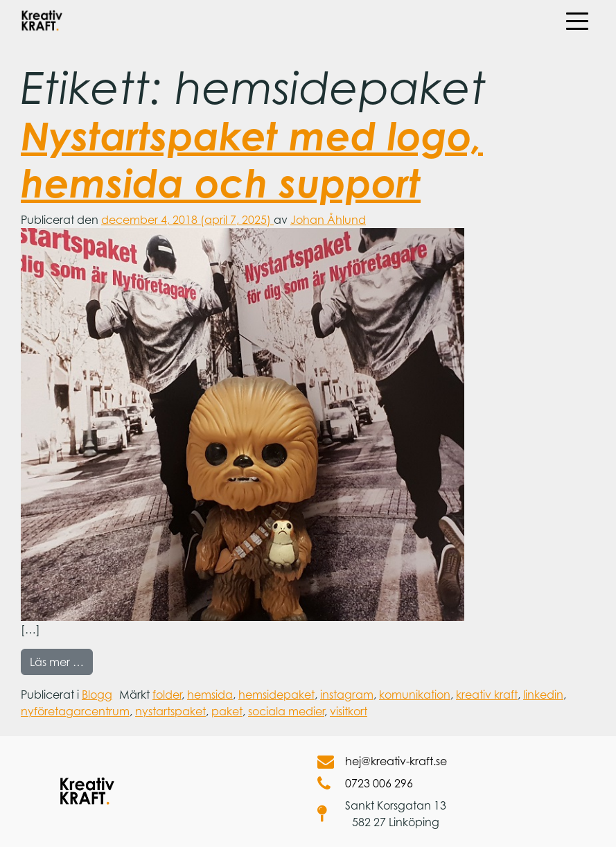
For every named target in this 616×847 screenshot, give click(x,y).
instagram (347, 695)
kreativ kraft (487, 695)
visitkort (349, 711)
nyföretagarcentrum (75, 711)
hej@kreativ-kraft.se (382, 761)
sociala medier (286, 711)
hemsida (210, 695)
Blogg (97, 695)
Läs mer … (61, 661)
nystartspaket (170, 711)
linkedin (543, 695)
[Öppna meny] (577, 21)
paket (227, 711)
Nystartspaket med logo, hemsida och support (252, 159)
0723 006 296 (365, 783)
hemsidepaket (276, 695)
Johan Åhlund (328, 220)
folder (167, 695)
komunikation (415, 695)
